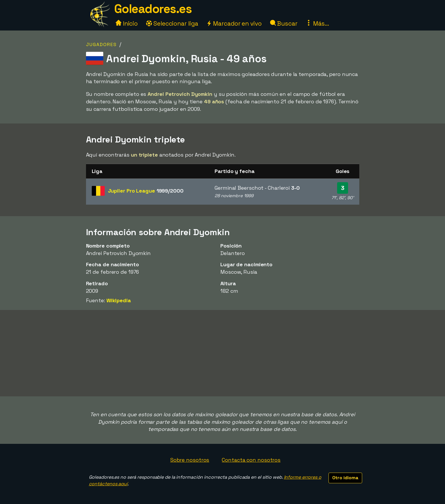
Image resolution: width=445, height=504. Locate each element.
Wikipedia (119, 300)
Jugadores (101, 44)
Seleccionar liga (172, 23)
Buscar (284, 23)
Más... (317, 23)
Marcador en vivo (234, 23)
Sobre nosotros (190, 460)
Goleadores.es (153, 9)
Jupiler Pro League (146, 191)
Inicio (127, 23)
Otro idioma (345, 478)
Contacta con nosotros (251, 460)
